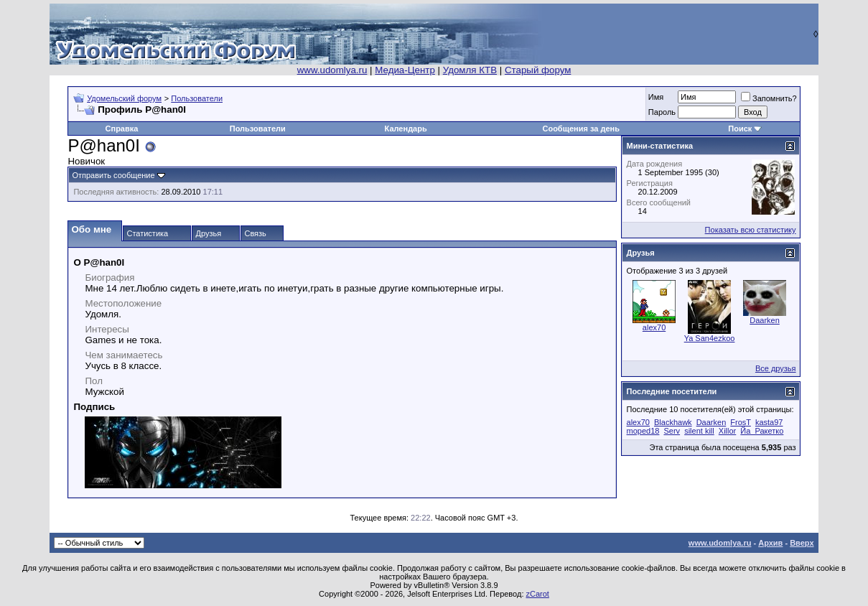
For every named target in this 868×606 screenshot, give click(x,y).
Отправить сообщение (113, 175)
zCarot (538, 594)
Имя (656, 97)
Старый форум (538, 70)
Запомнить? (769, 98)
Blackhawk (673, 422)
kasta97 (769, 422)
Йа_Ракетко (762, 431)
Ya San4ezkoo (710, 338)
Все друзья (776, 368)
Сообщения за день (580, 129)
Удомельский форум (124, 98)
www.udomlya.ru (332, 70)
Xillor (727, 431)
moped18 (643, 431)
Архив (770, 543)
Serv (672, 431)
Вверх (802, 543)
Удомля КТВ (470, 70)
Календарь (406, 129)
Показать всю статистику (751, 230)
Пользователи (197, 98)
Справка (122, 129)
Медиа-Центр (405, 70)
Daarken (765, 320)
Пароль (662, 112)
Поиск (740, 129)
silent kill (699, 431)
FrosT (741, 422)
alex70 (654, 327)
